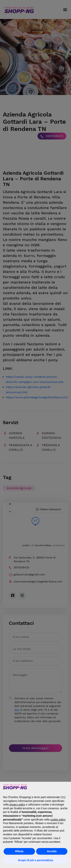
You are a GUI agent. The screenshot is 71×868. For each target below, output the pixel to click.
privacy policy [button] (17, 805)
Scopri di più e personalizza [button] (35, 860)
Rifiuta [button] (19, 851)
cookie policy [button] (58, 820)
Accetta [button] (52, 851)
